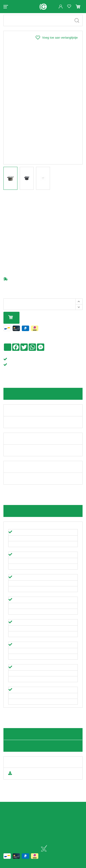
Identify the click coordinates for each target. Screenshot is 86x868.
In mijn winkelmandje (11, 322)
